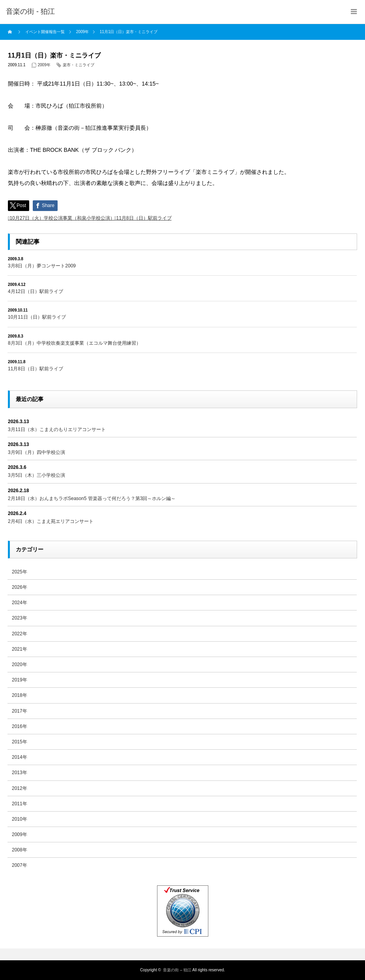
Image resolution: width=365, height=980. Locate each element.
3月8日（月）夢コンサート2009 (42, 266)
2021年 (20, 649)
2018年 (20, 695)
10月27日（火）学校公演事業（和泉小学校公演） (62, 218)
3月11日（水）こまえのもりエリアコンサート (57, 429)
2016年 (20, 726)
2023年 (20, 618)
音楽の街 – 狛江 (177, 970)
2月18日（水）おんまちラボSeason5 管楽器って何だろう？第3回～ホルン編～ (92, 498)
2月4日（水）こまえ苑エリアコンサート (51, 521)
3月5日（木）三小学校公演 (36, 475)
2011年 (20, 804)
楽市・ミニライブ (79, 65)
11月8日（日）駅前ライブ (144, 218)
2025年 (20, 572)
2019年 (20, 680)
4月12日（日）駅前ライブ (36, 291)
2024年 (20, 603)
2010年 (20, 819)
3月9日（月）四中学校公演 (36, 452)
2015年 (20, 742)
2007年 (20, 865)
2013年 (20, 773)
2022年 (20, 634)
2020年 (20, 665)
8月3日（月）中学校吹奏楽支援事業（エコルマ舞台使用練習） (74, 343)
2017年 (20, 711)
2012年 (20, 788)
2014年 (20, 757)
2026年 (20, 587)
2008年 (20, 850)
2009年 (44, 65)
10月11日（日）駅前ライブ (37, 317)
